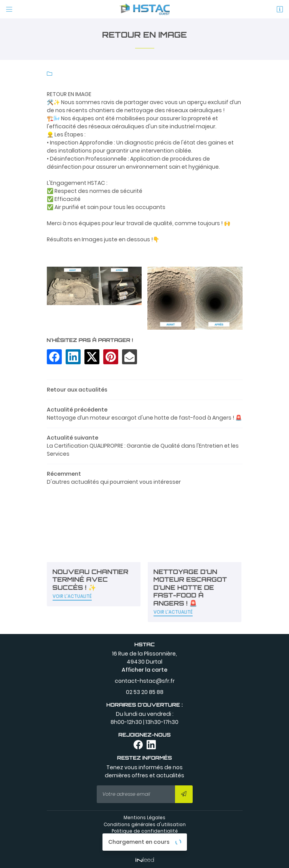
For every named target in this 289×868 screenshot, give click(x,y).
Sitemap (144, 845)
